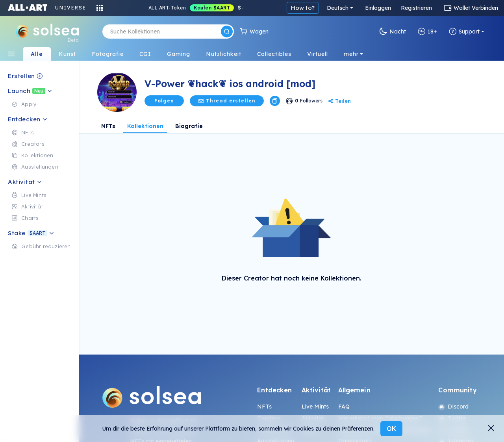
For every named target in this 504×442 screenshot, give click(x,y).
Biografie (189, 126)
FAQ (344, 407)
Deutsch (338, 8)
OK (391, 429)
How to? (303, 8)
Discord (453, 407)
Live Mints (315, 407)
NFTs (108, 126)
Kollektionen (145, 126)
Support (464, 32)
